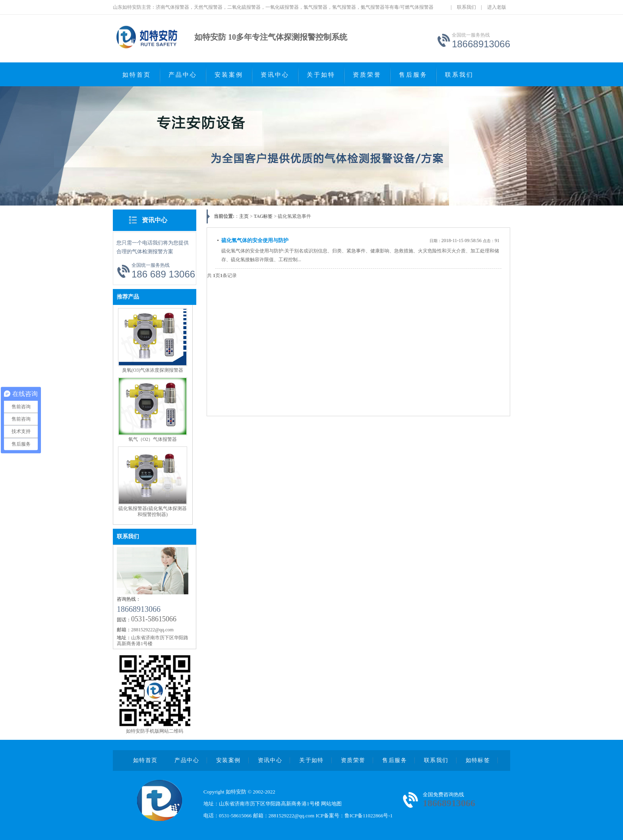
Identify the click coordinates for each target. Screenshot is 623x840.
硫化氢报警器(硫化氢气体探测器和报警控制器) (153, 511)
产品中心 (183, 75)
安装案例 (229, 75)
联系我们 (466, 7)
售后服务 (413, 75)
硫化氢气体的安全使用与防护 (255, 240)
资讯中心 (275, 75)
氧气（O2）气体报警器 (153, 439)
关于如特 (321, 75)
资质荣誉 (367, 75)
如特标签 (478, 760)
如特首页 (137, 75)
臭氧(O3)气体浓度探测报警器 (153, 370)
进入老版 (497, 7)
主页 (244, 216)
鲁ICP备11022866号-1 (369, 816)
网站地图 (331, 804)
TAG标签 (263, 216)
